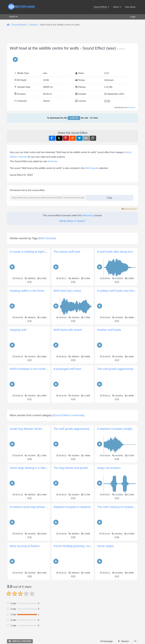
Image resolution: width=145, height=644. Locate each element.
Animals (23, 157)
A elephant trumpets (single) (115, 429)
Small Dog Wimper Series (26, 429)
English (12, 17)
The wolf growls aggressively (115, 369)
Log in (74, 118)
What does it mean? (73, 221)
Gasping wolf (18, 330)
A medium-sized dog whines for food (33, 507)
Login (133, 17)
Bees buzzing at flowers (25, 546)
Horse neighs (105, 546)
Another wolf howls (109, 330)
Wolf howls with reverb (68, 330)
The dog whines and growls (71, 468)
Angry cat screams (109, 468)
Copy (108, 197)
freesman (132, 107)
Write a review (20, 641)
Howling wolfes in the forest (27, 291)
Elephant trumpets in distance (72, 507)
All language (106, 641)
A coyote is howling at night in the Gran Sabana (40, 252)
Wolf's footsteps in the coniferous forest (34, 369)
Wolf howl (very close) (67, 291)
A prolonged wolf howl (67, 369)
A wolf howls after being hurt (115, 252)
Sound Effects (62, 415)
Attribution (87, 215)
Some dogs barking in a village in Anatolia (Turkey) (42, 468)
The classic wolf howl (67, 252)
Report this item (129, 209)
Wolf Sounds (91, 168)
